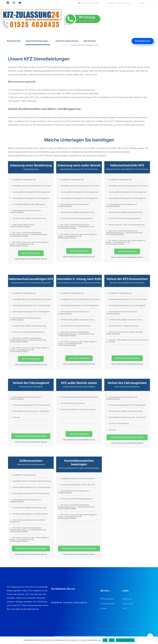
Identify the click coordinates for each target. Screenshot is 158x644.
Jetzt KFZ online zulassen (67, 35)
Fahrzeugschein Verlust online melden (127, 437)
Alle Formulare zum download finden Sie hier (31, 259)
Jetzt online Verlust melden (127, 358)
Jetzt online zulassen (31, 253)
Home (65, 45)
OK (105, 640)
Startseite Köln (14, 35)
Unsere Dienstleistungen (37, 35)
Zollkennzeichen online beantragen (31, 548)
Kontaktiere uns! (143, 35)
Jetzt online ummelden (79, 358)
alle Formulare (26, 71)
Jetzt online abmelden (79, 434)
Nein (112, 640)
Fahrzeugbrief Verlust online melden (31, 436)
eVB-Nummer (90, 35)
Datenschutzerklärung (125, 640)
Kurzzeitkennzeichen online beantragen (79, 548)
